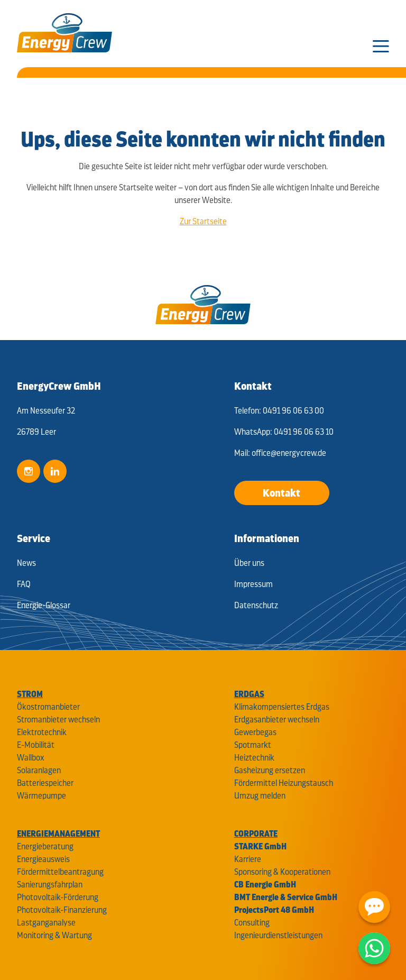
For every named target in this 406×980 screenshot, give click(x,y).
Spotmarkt (253, 745)
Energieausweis (43, 859)
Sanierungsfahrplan (50, 885)
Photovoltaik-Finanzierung (62, 910)
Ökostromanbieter (48, 707)
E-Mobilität (36, 745)
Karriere (248, 859)
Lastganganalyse (46, 923)
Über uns (249, 563)
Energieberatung (45, 846)
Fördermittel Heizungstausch (284, 783)
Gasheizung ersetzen (270, 770)
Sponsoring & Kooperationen (282, 872)
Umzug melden (260, 796)
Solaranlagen (39, 770)
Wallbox (31, 758)
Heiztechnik (254, 758)
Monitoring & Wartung (54, 935)
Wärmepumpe (41, 796)
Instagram (29, 471)
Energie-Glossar (44, 605)
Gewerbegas (255, 732)
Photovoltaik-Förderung (58, 897)
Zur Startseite (203, 221)
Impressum (253, 584)
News (26, 563)
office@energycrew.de (289, 453)
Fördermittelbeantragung (60, 872)
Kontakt (282, 493)
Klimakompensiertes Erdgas (282, 707)
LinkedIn (55, 471)
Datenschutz (256, 605)
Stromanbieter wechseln (58, 720)
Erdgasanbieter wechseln (277, 720)
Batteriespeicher (45, 783)
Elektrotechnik (42, 732)
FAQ (24, 584)
